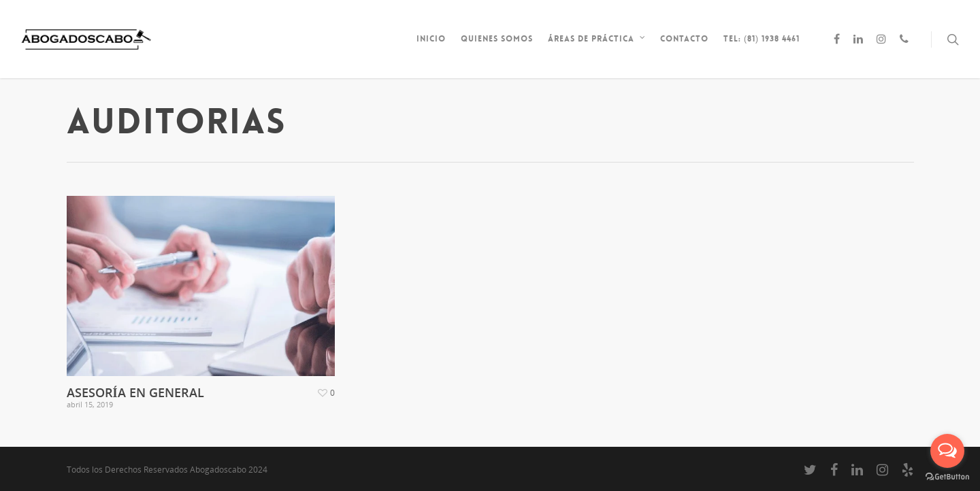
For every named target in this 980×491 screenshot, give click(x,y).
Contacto (684, 39)
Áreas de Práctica (597, 39)
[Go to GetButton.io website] (947, 477)
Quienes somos (497, 39)
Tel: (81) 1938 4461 (762, 39)
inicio (431, 39)
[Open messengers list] (947, 451)
